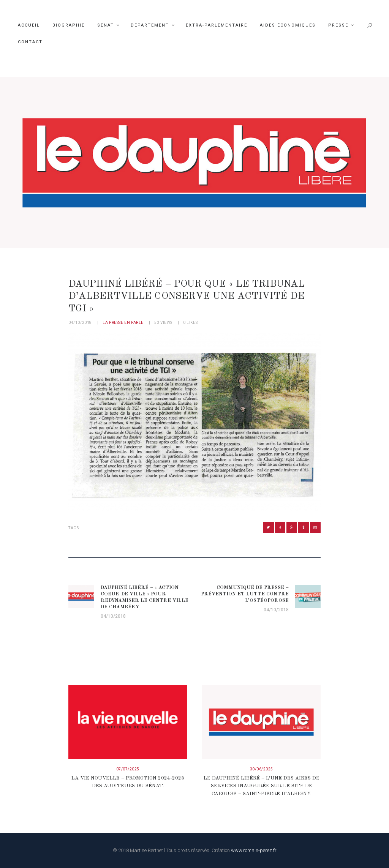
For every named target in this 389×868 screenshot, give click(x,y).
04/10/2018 (80, 323)
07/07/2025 (128, 769)
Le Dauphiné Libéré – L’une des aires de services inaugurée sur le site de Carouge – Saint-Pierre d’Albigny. (262, 786)
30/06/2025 (262, 769)
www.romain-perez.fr (254, 850)
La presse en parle (123, 323)
